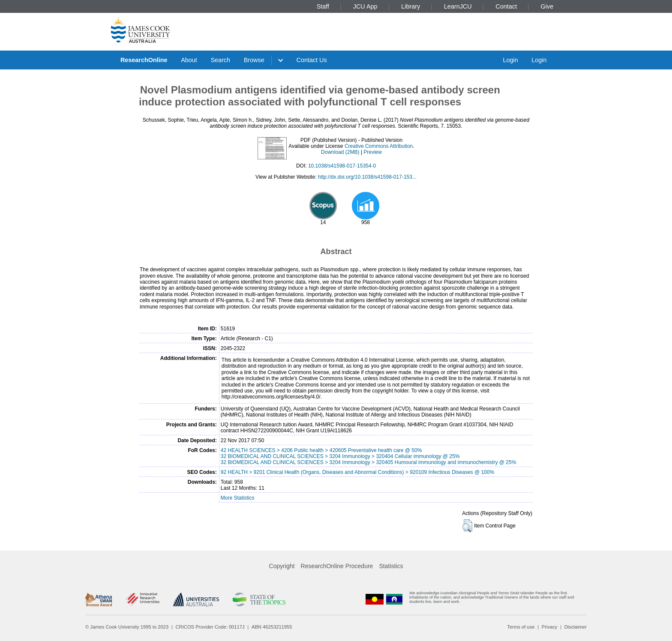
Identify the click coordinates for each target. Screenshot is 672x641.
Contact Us (312, 60)
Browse (254, 60)
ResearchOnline (144, 60)
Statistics (391, 566)
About (189, 60)
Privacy (550, 627)
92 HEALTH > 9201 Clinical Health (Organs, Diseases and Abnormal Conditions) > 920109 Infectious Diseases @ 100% (357, 472)
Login (510, 60)
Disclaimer (576, 627)
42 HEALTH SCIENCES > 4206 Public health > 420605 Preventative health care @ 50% (321, 450)
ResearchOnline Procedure (337, 566)
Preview (373, 152)
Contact (506, 6)
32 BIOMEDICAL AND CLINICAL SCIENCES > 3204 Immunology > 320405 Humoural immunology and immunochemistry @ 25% (369, 462)
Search (220, 60)
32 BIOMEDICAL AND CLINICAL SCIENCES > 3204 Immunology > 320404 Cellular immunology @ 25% (340, 456)
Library (411, 6)
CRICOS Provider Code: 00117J (210, 627)
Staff (323, 6)
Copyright (282, 566)
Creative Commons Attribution (379, 146)
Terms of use (521, 627)
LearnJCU (458, 6)
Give (547, 6)
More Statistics (238, 498)
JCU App (365, 6)
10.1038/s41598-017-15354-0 (342, 166)
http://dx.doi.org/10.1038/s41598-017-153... (367, 177)
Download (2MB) (340, 152)
